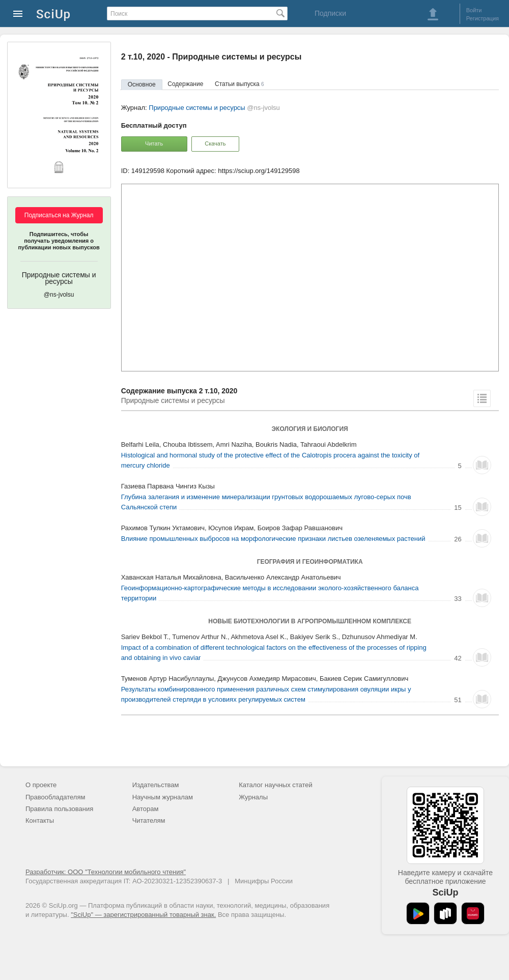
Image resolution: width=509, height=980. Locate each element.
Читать (154, 143)
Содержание (185, 84)
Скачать (215, 143)
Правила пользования (59, 809)
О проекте (41, 785)
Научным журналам (163, 797)
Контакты (40, 820)
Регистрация (483, 18)
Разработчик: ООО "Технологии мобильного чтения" (106, 872)
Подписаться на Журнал (59, 215)
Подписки (330, 13)
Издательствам (156, 785)
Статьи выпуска (239, 84)
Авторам (146, 809)
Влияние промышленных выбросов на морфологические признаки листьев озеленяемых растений (273, 539)
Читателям (149, 820)
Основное (142, 84)
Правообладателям (55, 797)
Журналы (253, 797)
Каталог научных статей (276, 785)
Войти (474, 10)
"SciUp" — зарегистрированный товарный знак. (143, 915)
